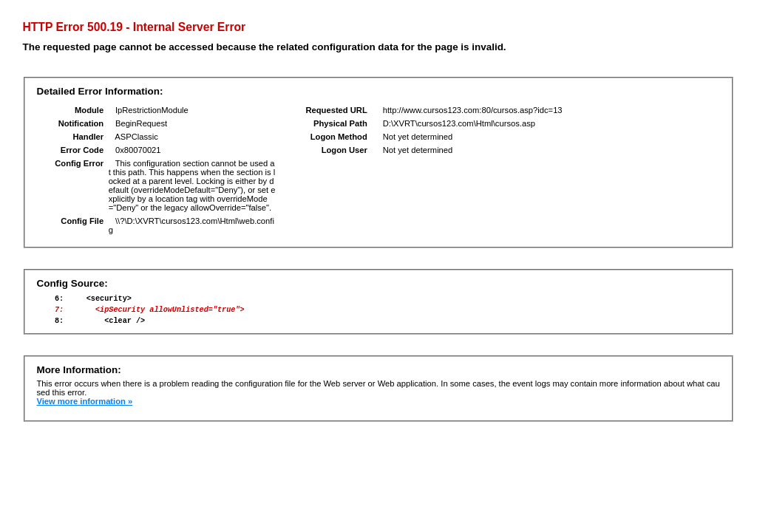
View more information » (84, 408)
